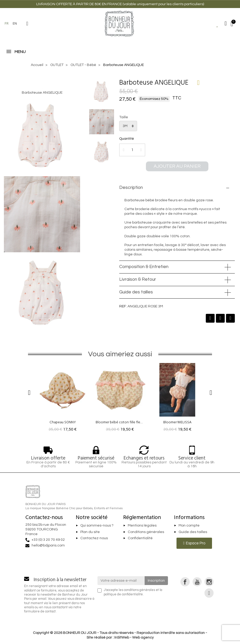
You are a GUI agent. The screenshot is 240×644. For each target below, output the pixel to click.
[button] (27, 24)
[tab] (177, 188)
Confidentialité (140, 538)
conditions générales (139, 590)
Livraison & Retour (138, 279)
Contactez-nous (94, 538)
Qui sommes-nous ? (97, 525)
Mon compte (189, 525)
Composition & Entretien (144, 267)
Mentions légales (142, 525)
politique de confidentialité (123, 594)
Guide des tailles (136, 292)
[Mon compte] (226, 24)
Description (131, 188)
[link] (185, 582)
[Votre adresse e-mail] (121, 581)
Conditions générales (146, 532)
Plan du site (90, 532)
